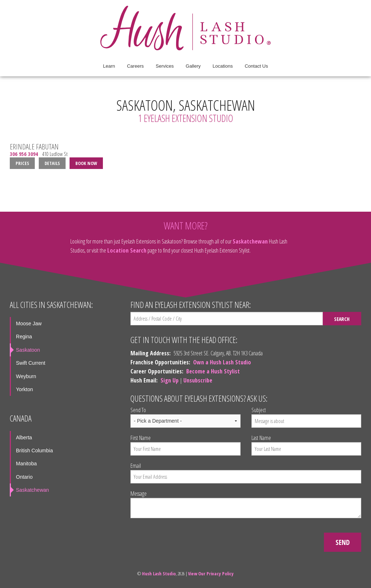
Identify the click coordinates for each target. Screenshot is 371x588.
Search (342, 319)
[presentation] (185, 538)
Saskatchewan (250, 241)
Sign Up (170, 380)
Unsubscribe (198, 380)
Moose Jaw (29, 323)
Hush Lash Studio (159, 574)
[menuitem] (109, 66)
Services (165, 66)
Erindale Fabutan (34, 147)
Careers (135, 66)
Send (343, 542)
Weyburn (26, 376)
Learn (109, 66)
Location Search (127, 250)
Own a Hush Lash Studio (222, 362)
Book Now (86, 163)
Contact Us (256, 66)
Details (52, 163)
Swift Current (31, 363)
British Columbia (34, 450)
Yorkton (24, 389)
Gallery (193, 66)
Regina (24, 337)
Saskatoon (28, 350)
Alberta (24, 437)
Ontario (24, 477)
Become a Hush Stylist (213, 371)
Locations (223, 66)
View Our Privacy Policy (211, 574)
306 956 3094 (24, 154)
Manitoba (26, 464)
